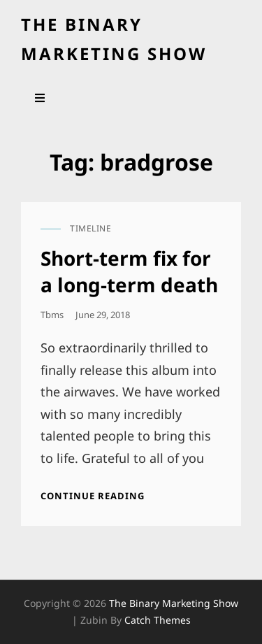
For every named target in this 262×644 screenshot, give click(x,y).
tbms (52, 315)
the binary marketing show (174, 603)
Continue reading (93, 496)
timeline (90, 228)
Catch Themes (158, 620)
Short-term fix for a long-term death (129, 271)
